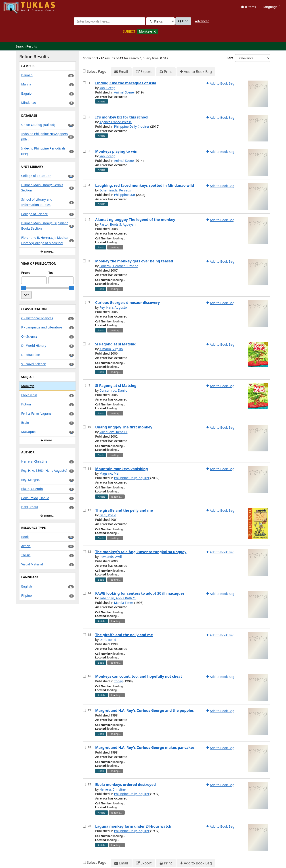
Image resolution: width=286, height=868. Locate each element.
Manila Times (124, 603)
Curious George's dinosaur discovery (127, 303)
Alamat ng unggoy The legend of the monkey (135, 220)
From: (26, 273)
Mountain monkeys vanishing (122, 469)
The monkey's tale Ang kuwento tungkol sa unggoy (141, 552)
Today (118, 681)
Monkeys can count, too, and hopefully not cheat (139, 676)
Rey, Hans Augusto (113, 307)
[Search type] (160, 21)
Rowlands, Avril (111, 557)
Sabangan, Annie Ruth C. (118, 598)
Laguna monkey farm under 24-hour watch (133, 826)
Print (166, 72)
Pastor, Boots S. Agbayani (118, 224)
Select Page (97, 71)
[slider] (23, 288)
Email (121, 72)
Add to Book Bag (196, 72)
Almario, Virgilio (111, 349)
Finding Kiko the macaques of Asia (126, 83)
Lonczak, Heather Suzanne (119, 266)
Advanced (202, 21)
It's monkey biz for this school (122, 117)
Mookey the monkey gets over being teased (134, 261)
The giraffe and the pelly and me (124, 510)
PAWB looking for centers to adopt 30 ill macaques (140, 593)
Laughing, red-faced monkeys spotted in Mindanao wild (145, 185)
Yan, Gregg (107, 88)
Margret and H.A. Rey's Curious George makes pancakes (145, 748)
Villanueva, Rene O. (113, 432)
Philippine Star (125, 195)
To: (51, 273)
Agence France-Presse (116, 122)
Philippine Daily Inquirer (132, 126)
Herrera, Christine (113, 789)
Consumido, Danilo (113, 390)
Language (272, 7)
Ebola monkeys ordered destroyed (125, 785)
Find (183, 21)
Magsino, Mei (109, 473)
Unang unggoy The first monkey (124, 427)
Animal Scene (124, 92)
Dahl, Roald (108, 515)
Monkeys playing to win (116, 151)
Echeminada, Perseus (115, 190)
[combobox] (109, 21)
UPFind (15, 6)
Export (144, 72)
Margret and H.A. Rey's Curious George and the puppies (144, 710)
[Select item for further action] (84, 83)
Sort (230, 58)
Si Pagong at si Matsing (116, 344)
